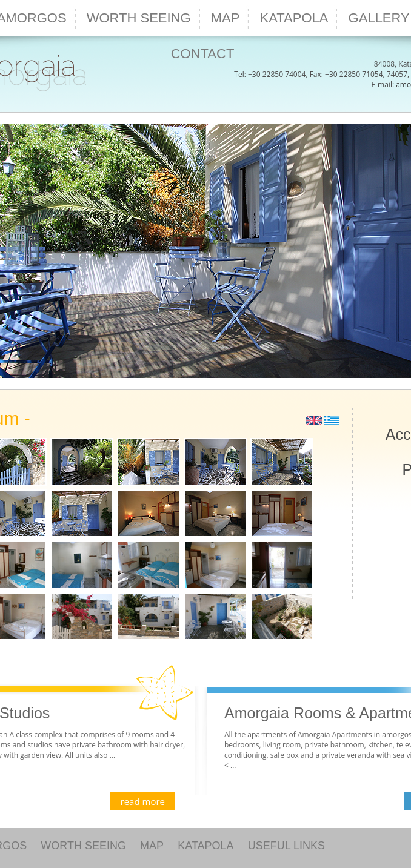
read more (143, 801)
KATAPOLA (206, 846)
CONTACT (203, 54)
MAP (152, 846)
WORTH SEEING (83, 846)
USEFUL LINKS (286, 846)
